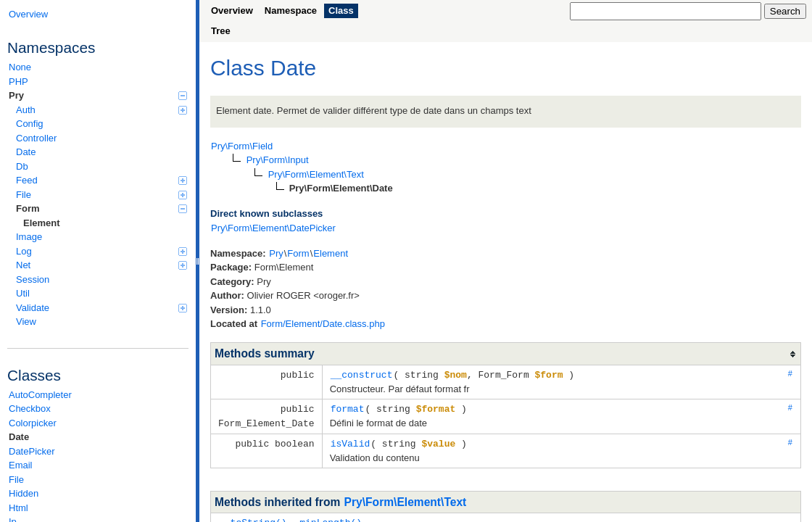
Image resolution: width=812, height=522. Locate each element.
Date (26, 152)
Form (101, 208)
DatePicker (32, 451)
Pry (98, 95)
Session (33, 279)
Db (22, 166)
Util (23, 293)
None (20, 67)
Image (29, 237)
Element (42, 223)
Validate (101, 308)
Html (18, 508)
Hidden (24, 493)
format (348, 407)
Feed (101, 180)
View (26, 322)
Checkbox (30, 409)
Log (101, 251)
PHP (18, 82)
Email (21, 465)
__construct (362, 374)
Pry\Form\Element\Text (406, 499)
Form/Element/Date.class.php (323, 324)
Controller (36, 138)
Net (101, 265)
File (101, 195)
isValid (351, 441)
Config (30, 124)
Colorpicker (33, 423)
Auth (101, 110)
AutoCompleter (40, 395)
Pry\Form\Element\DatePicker (273, 228)
